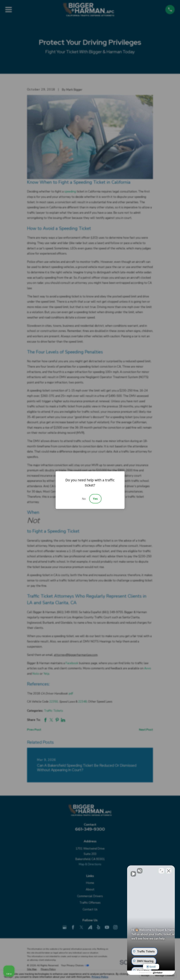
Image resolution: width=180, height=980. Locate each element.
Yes (95, 499)
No (84, 499)
